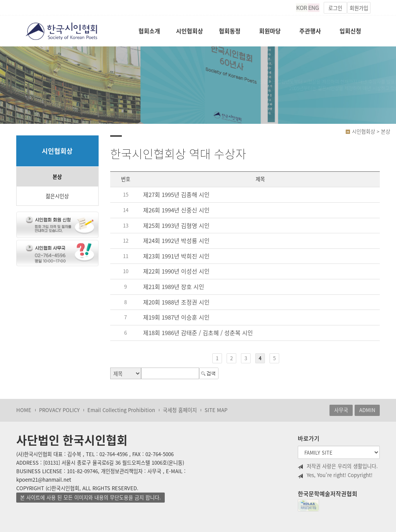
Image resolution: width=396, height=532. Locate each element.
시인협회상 (189, 31)
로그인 (335, 8)
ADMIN (367, 410)
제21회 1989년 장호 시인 (174, 287)
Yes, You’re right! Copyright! (335, 475)
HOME (24, 410)
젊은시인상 (57, 196)
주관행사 (310, 31)
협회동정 (230, 31)
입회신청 (350, 31)
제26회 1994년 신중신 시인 (176, 210)
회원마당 (270, 31)
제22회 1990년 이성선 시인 (176, 272)
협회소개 (149, 31)
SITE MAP (216, 410)
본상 (57, 177)
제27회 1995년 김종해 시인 (176, 195)
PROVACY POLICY (59, 410)
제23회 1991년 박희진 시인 (176, 256)
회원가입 (359, 8)
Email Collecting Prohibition (121, 410)
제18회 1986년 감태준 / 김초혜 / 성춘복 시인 (198, 333)
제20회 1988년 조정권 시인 (176, 302)
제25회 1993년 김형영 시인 (176, 226)
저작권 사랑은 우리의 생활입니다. (338, 466)
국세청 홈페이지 (180, 410)
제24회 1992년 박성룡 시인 (176, 241)
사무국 (341, 410)
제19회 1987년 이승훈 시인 (176, 318)
